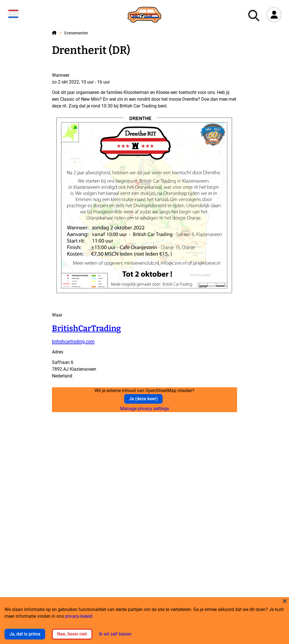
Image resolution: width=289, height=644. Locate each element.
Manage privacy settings (145, 409)
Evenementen (76, 33)
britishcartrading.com (73, 341)
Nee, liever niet (72, 634)
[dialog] (144, 621)
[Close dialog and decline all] (285, 601)
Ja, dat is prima (25, 634)
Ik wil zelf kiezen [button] (115, 634)
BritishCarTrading (86, 328)
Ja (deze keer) (143, 399)
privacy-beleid (79, 616)
